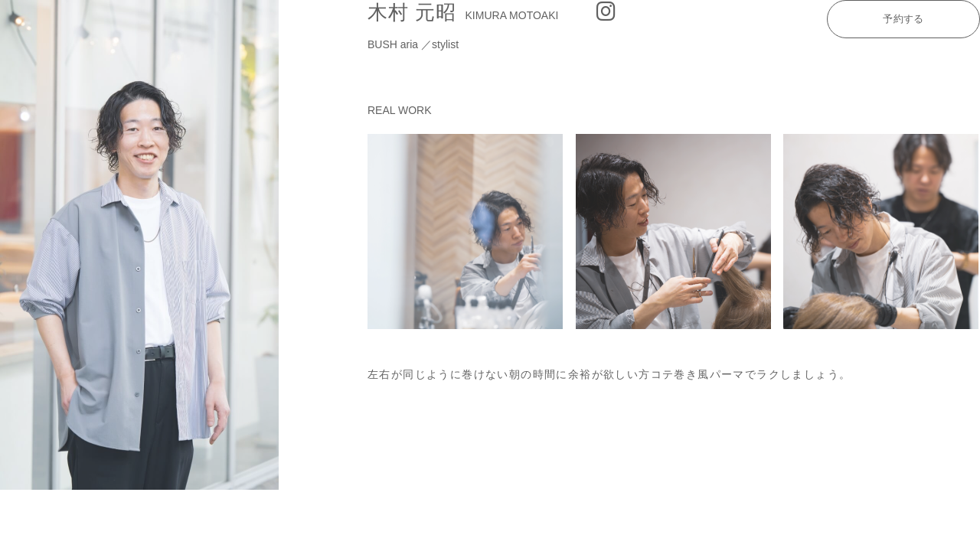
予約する (903, 19)
